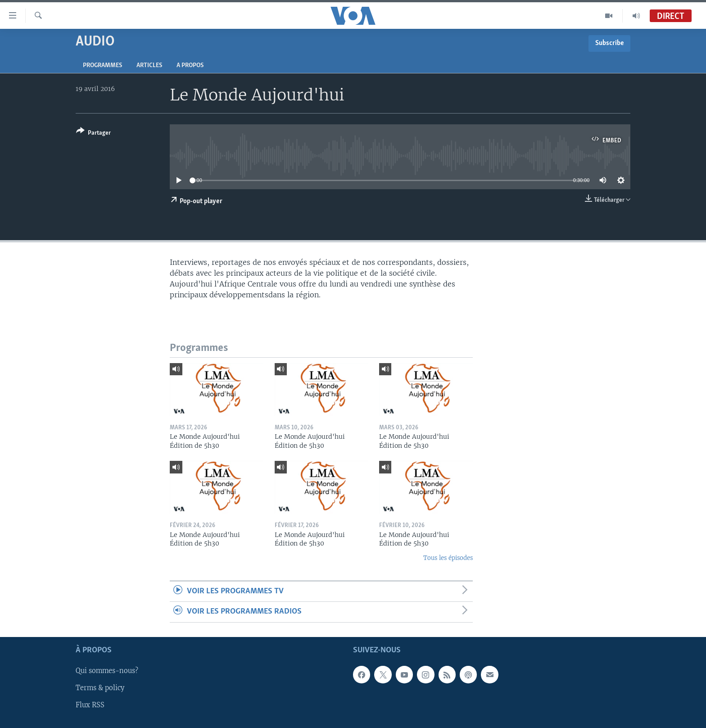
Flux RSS (90, 705)
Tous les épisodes (448, 558)
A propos (190, 66)
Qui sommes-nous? (107, 671)
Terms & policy (100, 688)
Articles (149, 66)
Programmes (102, 66)
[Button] (93, 134)
